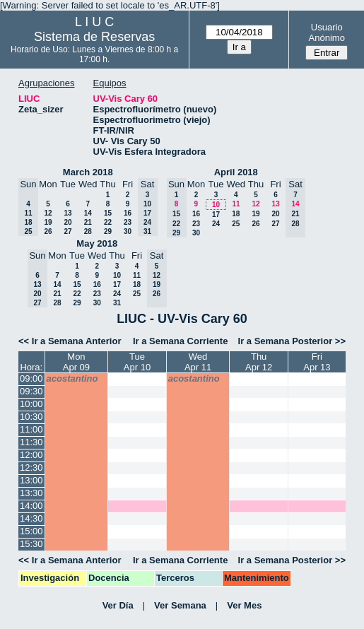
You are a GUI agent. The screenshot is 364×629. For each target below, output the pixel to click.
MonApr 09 (76, 362)
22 (108, 222)
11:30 (31, 442)
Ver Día (118, 605)
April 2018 (236, 172)
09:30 (31, 391)
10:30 (31, 417)
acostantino (72, 378)
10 (216, 205)
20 (67, 222)
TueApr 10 (137, 362)
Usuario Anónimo (327, 33)
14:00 (31, 506)
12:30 (31, 468)
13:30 (31, 493)
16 (128, 213)
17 (216, 214)
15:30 (31, 544)
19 (48, 222)
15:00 (31, 531)
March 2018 (88, 172)
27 (67, 231)
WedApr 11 (198, 362)
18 (236, 214)
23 (128, 222)
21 (88, 222)
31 (117, 303)
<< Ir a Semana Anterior (70, 341)
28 (88, 231)
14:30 (31, 518)
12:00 (31, 455)
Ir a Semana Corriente (180, 341)
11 (236, 204)
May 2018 (97, 243)
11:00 (31, 429)
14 (88, 213)
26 (48, 231)
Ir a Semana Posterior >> (292, 341)
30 (128, 231)
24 (216, 224)
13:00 (31, 480)
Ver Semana (180, 605)
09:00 (31, 378)
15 (108, 213)
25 (236, 224)
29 (108, 231)
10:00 (31, 404)
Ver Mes (244, 605)
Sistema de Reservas (94, 37)
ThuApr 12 (259, 362)
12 (48, 213)
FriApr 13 (317, 362)
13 (67, 213)
